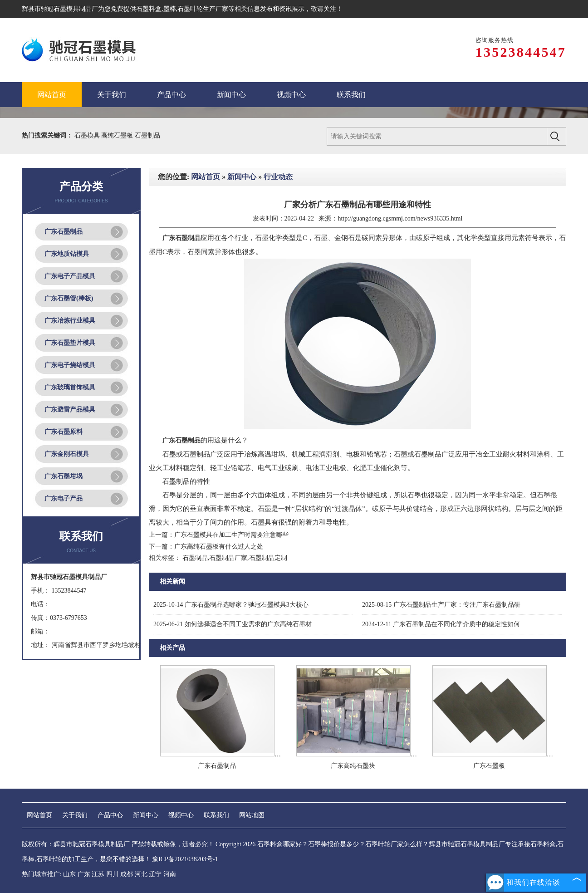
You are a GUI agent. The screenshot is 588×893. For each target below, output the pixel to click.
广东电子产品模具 (70, 276)
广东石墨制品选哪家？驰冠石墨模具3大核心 (231, 605)
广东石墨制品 (64, 232)
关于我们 (75, 815)
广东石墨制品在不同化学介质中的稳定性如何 (441, 624)
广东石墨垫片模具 (70, 343)
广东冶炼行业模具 (70, 321)
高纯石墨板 (118, 135)
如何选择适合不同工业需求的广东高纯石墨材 (233, 624)
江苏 (98, 874)
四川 (113, 874)
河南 (170, 874)
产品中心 (110, 815)
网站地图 (252, 815)
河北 (141, 874)
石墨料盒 (149, 9)
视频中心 (181, 815)
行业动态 (278, 177)
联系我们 (216, 815)
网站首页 (206, 177)
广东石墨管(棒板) (69, 298)
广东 (84, 874)
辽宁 (155, 874)
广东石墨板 (489, 766)
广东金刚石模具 (67, 454)
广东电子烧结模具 (70, 365)
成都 (127, 874)
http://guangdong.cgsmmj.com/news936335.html (400, 218)
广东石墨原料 (64, 432)
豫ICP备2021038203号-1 (185, 859)
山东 (69, 874)
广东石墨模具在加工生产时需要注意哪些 (231, 535)
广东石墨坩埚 (64, 476)
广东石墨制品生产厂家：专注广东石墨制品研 (441, 605)
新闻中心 (242, 177)
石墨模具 (88, 135)
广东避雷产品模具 (70, 410)
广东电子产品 (64, 498)
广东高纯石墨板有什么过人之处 (219, 547)
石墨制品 (147, 135)
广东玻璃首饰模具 (70, 387)
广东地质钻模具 (67, 254)
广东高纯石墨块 (353, 766)
